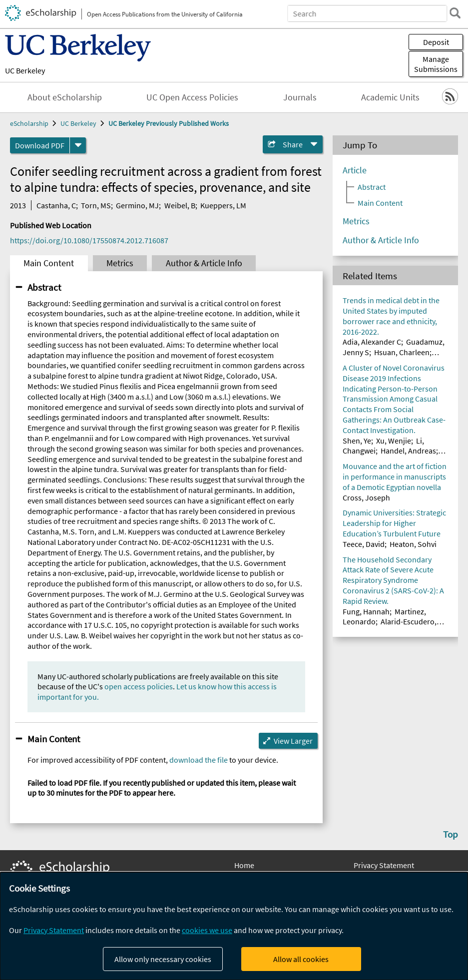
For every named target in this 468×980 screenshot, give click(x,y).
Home (244, 865)
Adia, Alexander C (372, 342)
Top (451, 834)
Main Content (49, 263)
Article (355, 170)
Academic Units (390, 97)
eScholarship (29, 123)
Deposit (436, 42)
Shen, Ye (357, 441)
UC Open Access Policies (192, 97)
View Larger (293, 741)
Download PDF (40, 145)
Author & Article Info (204, 263)
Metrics (120, 263)
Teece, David (364, 544)
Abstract (44, 287)
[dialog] (234, 926)
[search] (455, 13)
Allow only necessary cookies (163, 959)
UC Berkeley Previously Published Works (169, 123)
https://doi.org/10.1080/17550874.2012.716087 (89, 240)
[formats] (78, 145)
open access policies (139, 686)
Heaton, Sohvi (413, 544)
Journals (300, 97)
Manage (436, 64)
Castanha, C (56, 205)
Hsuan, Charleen (402, 352)
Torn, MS (96, 205)
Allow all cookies (301, 959)
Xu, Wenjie (394, 441)
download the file (199, 760)
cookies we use (207, 930)
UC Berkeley (25, 70)
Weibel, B (180, 205)
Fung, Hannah (366, 611)
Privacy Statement (384, 865)
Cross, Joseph (366, 497)
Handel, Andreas (408, 451)
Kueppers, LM (223, 205)
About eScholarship (65, 97)
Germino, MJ (137, 205)
